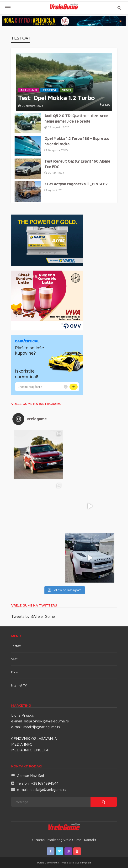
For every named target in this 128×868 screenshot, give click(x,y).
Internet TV (19, 685)
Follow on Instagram (65, 590)
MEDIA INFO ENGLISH (30, 750)
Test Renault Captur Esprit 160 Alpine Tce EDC (77, 164)
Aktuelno (29, 90)
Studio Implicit (82, 862)
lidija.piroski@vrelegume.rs (47, 721)
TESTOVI (49, 90)
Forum (16, 672)
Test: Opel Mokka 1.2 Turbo (56, 98)
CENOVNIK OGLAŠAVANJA (34, 738)
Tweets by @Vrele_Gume (33, 616)
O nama (38, 840)
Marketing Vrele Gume (64, 840)
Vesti (67, 90)
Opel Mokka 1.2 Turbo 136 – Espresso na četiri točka (77, 141)
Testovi (16, 646)
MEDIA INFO (22, 744)
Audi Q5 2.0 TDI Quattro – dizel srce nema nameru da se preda (76, 118)
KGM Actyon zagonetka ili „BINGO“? (76, 184)
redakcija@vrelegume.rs (42, 727)
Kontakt (90, 840)
